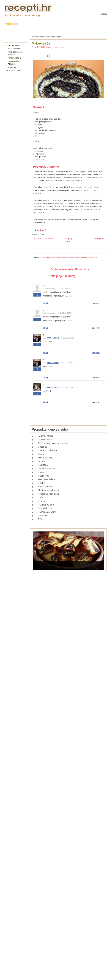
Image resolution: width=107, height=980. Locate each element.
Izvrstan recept (44, 230)
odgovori (96, 303)
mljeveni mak (82, 257)
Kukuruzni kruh (45, 487)
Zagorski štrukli (45, 436)
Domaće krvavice (46, 469)
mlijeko (73, 257)
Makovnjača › (98, 239)
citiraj (45, 303)
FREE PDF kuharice (14, 46)
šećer (91, 257)
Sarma (41, 454)
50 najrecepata (14, 49)
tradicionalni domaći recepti (23, 15)
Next (100, 565)
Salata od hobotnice (48, 450)
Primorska (12, 67)
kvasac (59, 257)
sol (96, 257)
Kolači (43, 24)
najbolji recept (68, 240)
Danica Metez (53, 338)
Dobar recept (38, 230)
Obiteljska (12, 64)
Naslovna (36, 37)
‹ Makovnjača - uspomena (44, 239)
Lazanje (42, 461)
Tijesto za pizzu (46, 458)
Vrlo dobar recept (40, 230)
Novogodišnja (14, 61)
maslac (66, 257)
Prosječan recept (35, 230)
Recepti (29, 24)
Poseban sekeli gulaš (48, 494)
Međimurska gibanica (48, 490)
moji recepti (60, 47)
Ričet (41, 519)
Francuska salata (46, 479)
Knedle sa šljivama (47, 512)
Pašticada (43, 465)
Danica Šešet (53, 387)
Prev (37, 565)
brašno (44, 257)
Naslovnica (11, 24)
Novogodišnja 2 (14, 58)
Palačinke (43, 516)
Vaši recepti (46, 37)
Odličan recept (43, 230)
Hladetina (43, 501)
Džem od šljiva (45, 508)
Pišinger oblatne (46, 505)
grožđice (52, 257)
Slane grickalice (63, 24)
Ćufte (41, 497)
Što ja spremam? (13, 71)
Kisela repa (44, 476)
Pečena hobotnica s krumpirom (53, 443)
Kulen (41, 472)
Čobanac (42, 447)
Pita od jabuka (45, 440)
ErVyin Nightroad (44, 47)
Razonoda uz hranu (90, 24)
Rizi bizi (42, 483)
